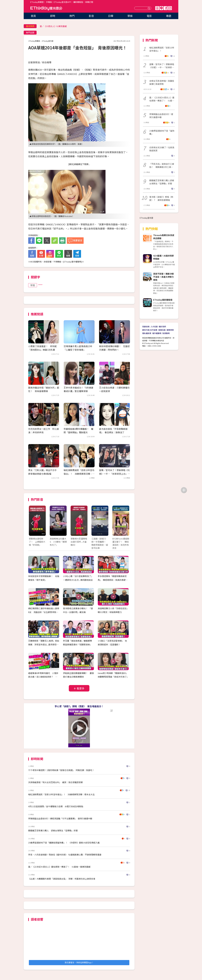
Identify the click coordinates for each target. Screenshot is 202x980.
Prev (32, 523)
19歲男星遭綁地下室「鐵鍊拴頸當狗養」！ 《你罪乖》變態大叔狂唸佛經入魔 (64, 843)
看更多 (81, 688)
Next (126, 523)
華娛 (130, 16)
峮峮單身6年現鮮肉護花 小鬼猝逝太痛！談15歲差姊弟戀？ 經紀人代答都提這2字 (43, 677)
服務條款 (170, 330)
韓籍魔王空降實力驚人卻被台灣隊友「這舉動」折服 (162, 182)
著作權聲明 (157, 333)
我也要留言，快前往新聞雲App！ (79, 962)
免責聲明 (166, 333)
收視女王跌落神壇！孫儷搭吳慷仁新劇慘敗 (162, 82)
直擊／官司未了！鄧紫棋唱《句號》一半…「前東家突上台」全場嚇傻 (114, 474)
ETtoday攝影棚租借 (163, 300)
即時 (53, 16)
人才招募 (154, 327)
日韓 (111, 16)
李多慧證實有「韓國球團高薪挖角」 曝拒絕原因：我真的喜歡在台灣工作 (113, 580)
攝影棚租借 (78, 2)
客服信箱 (162, 330)
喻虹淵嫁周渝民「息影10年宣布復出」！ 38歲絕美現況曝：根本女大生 (79, 474)
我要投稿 (146, 327)
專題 (169, 16)
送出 (149, 8)
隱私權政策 (147, 333)
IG (170, 8)
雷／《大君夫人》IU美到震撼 (53, 26)
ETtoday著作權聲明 (72, 262)
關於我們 (162, 327)
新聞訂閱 (89, 2)
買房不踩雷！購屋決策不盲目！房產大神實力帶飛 (163, 277)
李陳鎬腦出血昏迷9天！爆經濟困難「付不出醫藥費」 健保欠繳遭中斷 (60, 818)
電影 (149, 16)
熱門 (72, 16)
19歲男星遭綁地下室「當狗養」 (162, 132)
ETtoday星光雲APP (62, 2)
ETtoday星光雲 (46, 8)
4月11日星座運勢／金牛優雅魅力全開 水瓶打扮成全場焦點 (56, 806)
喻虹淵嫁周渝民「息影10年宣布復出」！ (162, 49)
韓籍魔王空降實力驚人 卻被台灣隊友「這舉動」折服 (53, 830)
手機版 (49, 2)
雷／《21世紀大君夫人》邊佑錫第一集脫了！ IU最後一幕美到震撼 (59, 867)
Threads (157, 8)
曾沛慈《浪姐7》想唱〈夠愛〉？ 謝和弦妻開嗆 (161, 198)
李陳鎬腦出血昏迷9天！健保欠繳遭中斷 (161, 116)
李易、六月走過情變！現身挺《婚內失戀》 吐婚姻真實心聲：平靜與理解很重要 (65, 855)
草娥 (33, 285)
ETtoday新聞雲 (37, 2)
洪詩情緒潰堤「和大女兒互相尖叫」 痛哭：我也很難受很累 (56, 782)
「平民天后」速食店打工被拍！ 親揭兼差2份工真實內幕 (162, 165)
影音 (91, 16)
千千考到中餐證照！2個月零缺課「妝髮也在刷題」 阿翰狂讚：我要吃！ (61, 770)
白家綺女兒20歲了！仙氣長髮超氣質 (162, 149)
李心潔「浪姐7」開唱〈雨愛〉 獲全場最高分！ (79, 706)
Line (161, 8)
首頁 (33, 16)
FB (166, 8)
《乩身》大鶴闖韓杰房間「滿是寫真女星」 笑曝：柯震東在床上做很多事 (62, 879)
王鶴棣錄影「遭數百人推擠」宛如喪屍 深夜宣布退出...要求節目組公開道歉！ (44, 644)
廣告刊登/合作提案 (150, 330)
